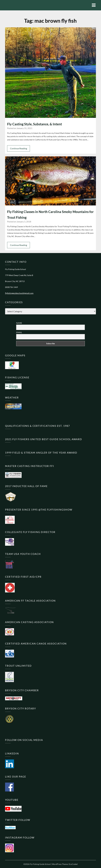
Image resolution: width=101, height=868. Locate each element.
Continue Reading (19, 148)
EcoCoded (73, 864)
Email (19, 332)
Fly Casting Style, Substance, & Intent (35, 124)
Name (19, 323)
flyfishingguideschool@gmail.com (19, 293)
